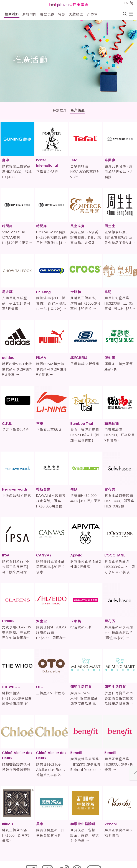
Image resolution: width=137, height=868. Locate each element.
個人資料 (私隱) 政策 (82, 857)
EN (126, 3)
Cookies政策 (46, 857)
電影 (62, 15)
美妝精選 (76, 15)
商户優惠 (80, 111)
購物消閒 (29, 15)
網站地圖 (30, 857)
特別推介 (57, 111)
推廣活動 (12, 15)
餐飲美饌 (47, 15)
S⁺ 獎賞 (92, 15)
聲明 (28, 862)
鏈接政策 (62, 857)
